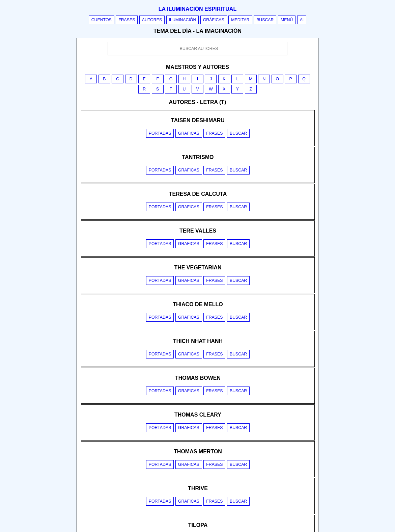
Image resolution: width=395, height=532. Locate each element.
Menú (287, 20)
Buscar (265, 20)
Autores (152, 20)
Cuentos (102, 20)
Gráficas (214, 20)
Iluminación (183, 20)
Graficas (189, 133)
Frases (127, 20)
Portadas (160, 133)
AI (302, 20)
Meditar (240, 20)
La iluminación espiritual (197, 9)
